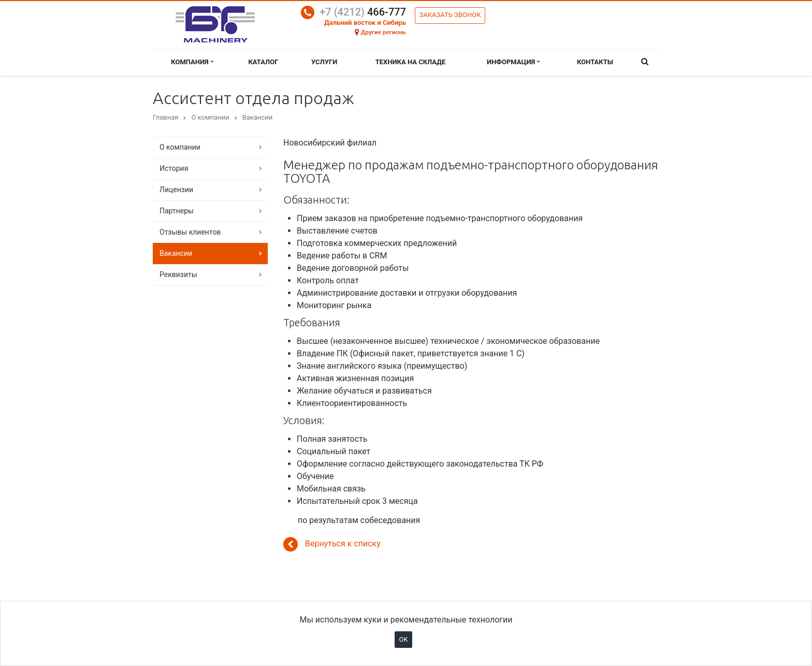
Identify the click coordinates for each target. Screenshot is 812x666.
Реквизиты (178, 274)
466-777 (363, 12)
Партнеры (177, 211)
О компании (180, 147)
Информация (513, 62)
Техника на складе (411, 62)
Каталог (263, 62)
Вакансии (176, 253)
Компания (192, 62)
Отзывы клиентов (190, 232)
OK (403, 639)
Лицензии (176, 190)
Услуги (324, 62)
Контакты (595, 62)
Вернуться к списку (332, 544)
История (174, 168)
